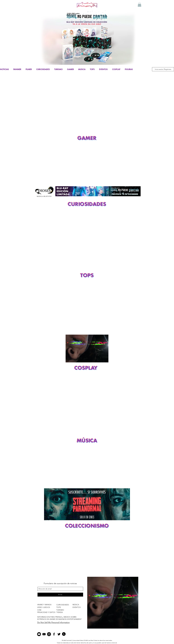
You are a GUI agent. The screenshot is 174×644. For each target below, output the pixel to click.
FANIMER (17, 69)
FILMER (29, 69)
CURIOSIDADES (43, 69)
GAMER (70, 69)
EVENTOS (103, 69)
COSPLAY (116, 69)
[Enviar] (60, 595)
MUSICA (82, 69)
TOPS (92, 69)
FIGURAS (129, 69)
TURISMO (58, 69)
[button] (139, 5)
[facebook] (54, 634)
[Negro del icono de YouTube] (44, 634)
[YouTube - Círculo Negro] (39, 634)
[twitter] (59, 634)
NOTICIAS (4, 69)
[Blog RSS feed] (64, 634)
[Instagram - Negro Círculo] (49, 634)
